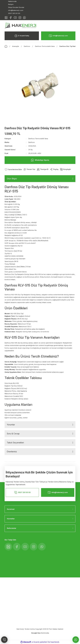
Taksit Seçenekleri (15, 443)
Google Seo (36, 633)
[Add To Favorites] (13, 169)
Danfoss (32, 142)
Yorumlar (11, 425)
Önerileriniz (12, 452)
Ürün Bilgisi (12, 179)
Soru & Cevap (13, 434)
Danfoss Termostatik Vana (38, 139)
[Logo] (20, 26)
